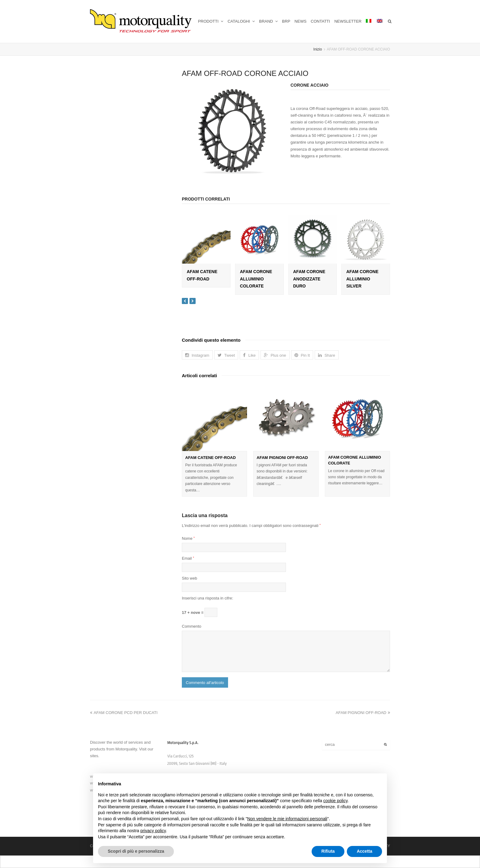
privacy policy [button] (153, 831)
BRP (286, 21)
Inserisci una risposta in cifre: (208, 598)
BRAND (268, 21)
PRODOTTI (211, 21)
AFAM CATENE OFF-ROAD (210, 458)
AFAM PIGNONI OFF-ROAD (282, 458)
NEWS (300, 21)
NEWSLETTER (348, 21)
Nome (188, 538)
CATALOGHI (241, 21)
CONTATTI (320, 21)
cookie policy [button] (335, 801)
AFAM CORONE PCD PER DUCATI (124, 713)
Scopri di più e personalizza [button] (136, 851)
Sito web (189, 578)
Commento (192, 626)
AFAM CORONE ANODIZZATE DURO (309, 279)
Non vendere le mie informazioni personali (287, 819)
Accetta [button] (364, 851)
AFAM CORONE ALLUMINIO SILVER (362, 279)
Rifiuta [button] (328, 851)
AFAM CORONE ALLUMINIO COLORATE (256, 279)
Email (188, 558)
